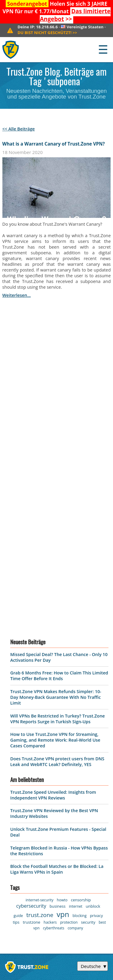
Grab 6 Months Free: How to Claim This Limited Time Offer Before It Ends (59, 485)
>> (75, 15)
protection (69, 731)
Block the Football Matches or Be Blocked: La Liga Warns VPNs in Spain (57, 678)
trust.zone (40, 724)
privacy (96, 724)
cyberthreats (53, 737)
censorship (81, 709)
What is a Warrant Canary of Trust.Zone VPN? (54, 144)
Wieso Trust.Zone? (74, 790)
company (75, 737)
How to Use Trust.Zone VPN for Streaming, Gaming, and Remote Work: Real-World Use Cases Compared (55, 549)
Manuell (63, 844)
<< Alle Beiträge (19, 129)
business (57, 715)
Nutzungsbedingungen (30, 819)
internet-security (39, 709)
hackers (50, 731)
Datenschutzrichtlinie (29, 828)
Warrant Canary (23, 844)
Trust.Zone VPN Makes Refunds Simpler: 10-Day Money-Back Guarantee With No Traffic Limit (56, 506)
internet (76, 715)
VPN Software (20, 800)
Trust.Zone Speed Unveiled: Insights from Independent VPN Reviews (53, 604)
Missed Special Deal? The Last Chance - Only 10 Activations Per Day (57, 896)
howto (62, 709)
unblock (93, 715)
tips (16, 731)
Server (12, 809)
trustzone (32, 731)
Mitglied (14, 853)
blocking (80, 725)
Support (63, 809)
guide (18, 725)
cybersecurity (31, 715)
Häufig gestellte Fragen (71, 831)
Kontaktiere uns (71, 800)
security (88, 731)
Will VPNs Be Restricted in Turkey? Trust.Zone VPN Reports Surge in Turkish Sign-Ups (58, 528)
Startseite (16, 790)
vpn (63, 723)
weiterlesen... (17, 295)
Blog (59, 819)
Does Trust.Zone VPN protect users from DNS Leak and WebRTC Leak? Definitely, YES (57, 570)
